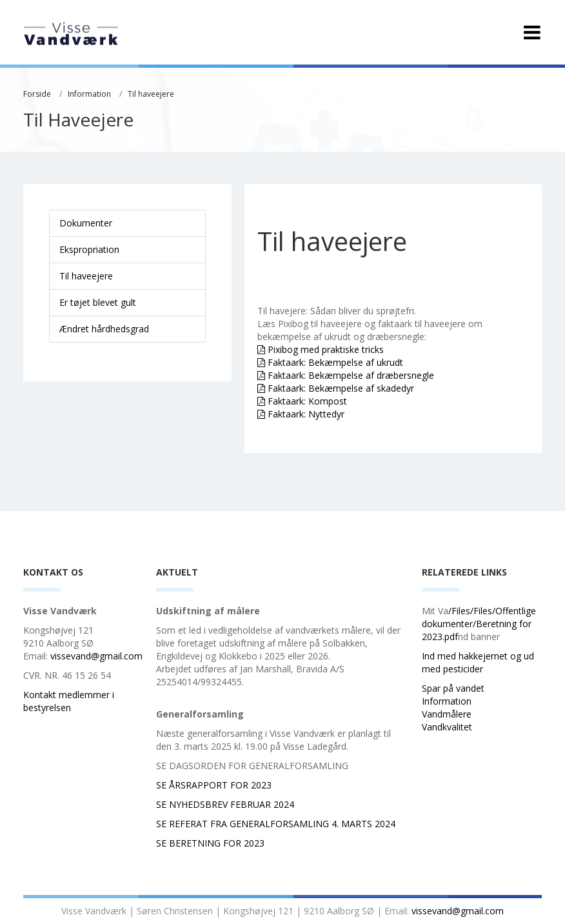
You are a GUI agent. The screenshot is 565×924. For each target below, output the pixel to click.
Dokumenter (86, 223)
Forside (37, 94)
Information (89, 94)
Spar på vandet (454, 688)
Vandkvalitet (447, 727)
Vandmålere (448, 714)
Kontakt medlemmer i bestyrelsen (69, 701)
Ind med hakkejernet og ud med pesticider (478, 662)
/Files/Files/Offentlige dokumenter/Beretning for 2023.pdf (479, 624)
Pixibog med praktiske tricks (326, 349)
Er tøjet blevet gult (98, 302)
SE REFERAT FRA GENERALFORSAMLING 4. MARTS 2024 (277, 824)
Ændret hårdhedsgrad (104, 329)
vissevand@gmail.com (96, 656)
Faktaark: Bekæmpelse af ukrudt (335, 362)
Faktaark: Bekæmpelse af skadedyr (341, 388)
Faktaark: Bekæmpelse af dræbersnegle (351, 375)
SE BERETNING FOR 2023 (210, 843)
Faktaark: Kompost (307, 401)
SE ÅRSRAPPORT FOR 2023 (214, 785)
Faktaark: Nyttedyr (306, 414)
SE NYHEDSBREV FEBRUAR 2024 (225, 804)
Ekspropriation (89, 249)
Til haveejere (151, 94)
